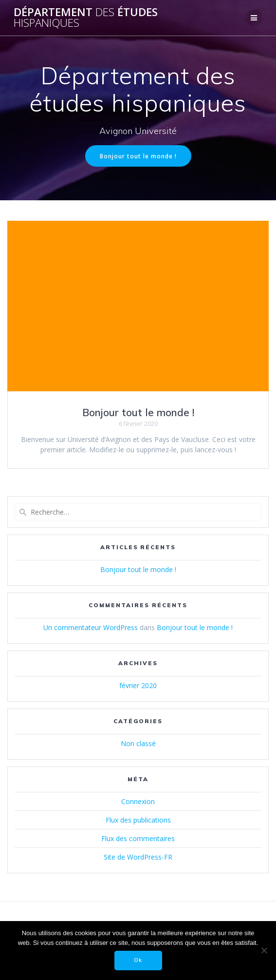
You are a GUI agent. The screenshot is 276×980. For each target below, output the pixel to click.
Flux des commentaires (138, 838)
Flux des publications (138, 820)
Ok (138, 960)
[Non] (264, 950)
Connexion (138, 801)
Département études (86, 18)
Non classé (138, 743)
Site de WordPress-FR (138, 857)
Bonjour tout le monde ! (138, 156)
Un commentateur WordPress (91, 627)
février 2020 (138, 685)
